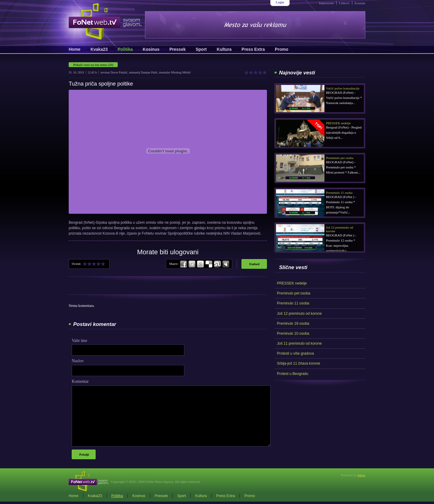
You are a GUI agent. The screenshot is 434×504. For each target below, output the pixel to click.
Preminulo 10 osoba (293, 333)
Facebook (184, 264)
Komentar (80, 381)
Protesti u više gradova (295, 353)
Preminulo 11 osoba (293, 303)
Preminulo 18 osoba (293, 324)
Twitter (192, 264)
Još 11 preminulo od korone (299, 343)
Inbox (361, 475)
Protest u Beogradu (293, 374)
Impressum (326, 3)
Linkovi (344, 3)
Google (200, 264)
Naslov (78, 361)
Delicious (209, 264)
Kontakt (360, 3)
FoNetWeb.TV (105, 21)
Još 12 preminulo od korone (299, 314)
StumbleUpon (217, 264)
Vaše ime (79, 341)
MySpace (225, 264)
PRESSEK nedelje (292, 283)
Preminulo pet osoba (294, 293)
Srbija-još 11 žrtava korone (299, 363)
